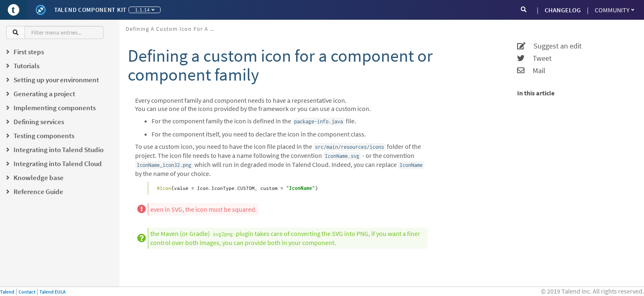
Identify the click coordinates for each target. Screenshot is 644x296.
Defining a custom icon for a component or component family (174, 29)
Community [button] (614, 10)
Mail (531, 71)
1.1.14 (145, 10)
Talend (7, 292)
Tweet (534, 58)
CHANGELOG (563, 10)
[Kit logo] (41, 10)
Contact (27, 292)
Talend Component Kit (90, 10)
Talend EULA (53, 292)
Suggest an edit (549, 46)
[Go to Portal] (14, 10)
